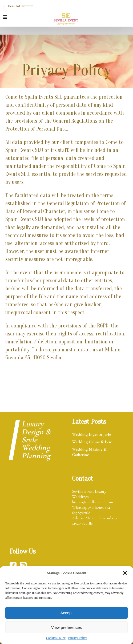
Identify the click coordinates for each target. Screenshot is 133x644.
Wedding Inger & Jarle (91, 434)
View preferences (67, 627)
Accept (67, 613)
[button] (125, 573)
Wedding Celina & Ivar (92, 442)
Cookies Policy (56, 638)
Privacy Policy (78, 638)
